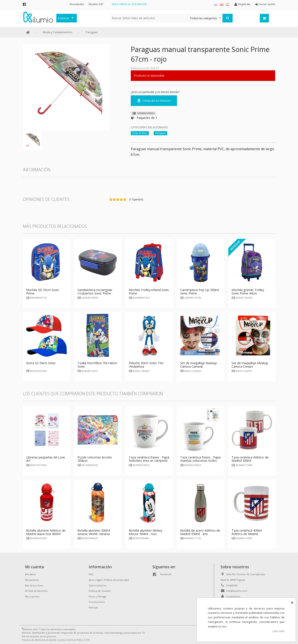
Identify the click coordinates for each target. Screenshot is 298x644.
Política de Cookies (100, 591)
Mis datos (30, 574)
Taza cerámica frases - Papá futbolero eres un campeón (149, 459)
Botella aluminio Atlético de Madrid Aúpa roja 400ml (46, 532)
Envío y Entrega (98, 596)
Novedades (77, 4)
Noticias (93, 607)
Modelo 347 (96, 4)
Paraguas (92, 32)
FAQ (91, 574)
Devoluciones (97, 602)
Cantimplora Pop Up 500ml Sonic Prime (199, 292)
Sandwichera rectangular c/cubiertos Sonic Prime (95, 292)
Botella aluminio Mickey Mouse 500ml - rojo (146, 532)
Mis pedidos (32, 580)
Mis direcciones (34, 585)
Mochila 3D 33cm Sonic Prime (43, 292)
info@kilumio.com (237, 591)
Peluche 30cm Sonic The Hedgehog (146, 365)
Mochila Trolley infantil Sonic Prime (149, 292)
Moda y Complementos (58, 32)
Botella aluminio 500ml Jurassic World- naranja (94, 532)
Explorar (64, 18)
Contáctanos (233, 596)
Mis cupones (32, 596)
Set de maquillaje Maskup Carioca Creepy (250, 365)
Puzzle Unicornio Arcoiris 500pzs (95, 459)
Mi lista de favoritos (36, 591)
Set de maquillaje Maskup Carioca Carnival (199, 365)
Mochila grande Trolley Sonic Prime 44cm (248, 292)
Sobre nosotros (98, 585)
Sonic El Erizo (140, 133)
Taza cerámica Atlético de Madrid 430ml (250, 459)
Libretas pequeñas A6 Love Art (46, 459)
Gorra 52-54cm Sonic (41, 363)
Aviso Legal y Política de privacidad (109, 580)
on (111, 199)
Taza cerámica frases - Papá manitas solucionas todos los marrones (200, 461)
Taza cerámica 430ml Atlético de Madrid (247, 532)
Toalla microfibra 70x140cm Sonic (97, 365)
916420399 (232, 585)
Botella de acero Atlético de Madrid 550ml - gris (200, 532)
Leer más (279, 631)
